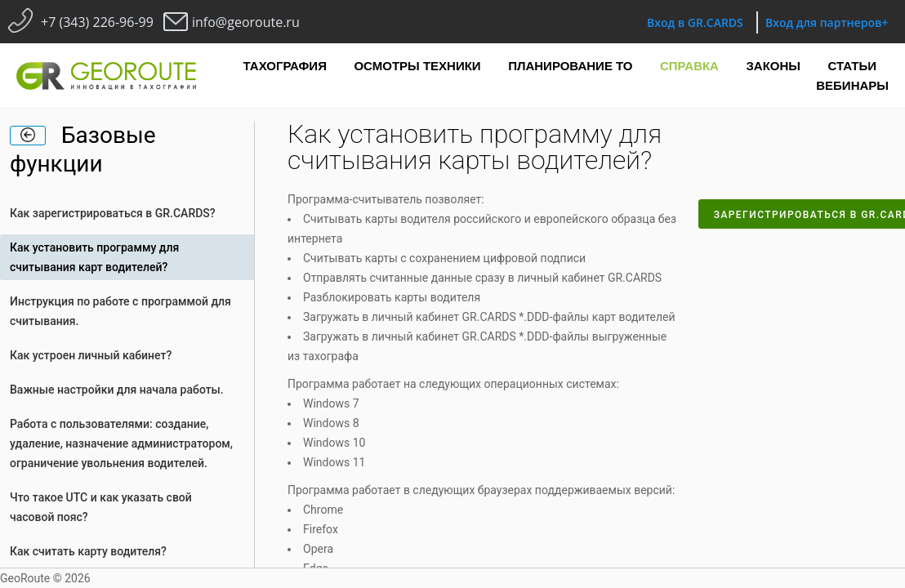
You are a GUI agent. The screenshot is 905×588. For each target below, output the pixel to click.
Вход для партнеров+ (827, 22)
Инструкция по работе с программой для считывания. (120, 311)
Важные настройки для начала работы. (117, 390)
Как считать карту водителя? (88, 551)
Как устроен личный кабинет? (91, 355)
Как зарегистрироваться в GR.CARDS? (113, 213)
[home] (28, 136)
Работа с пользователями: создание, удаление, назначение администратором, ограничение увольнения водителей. (121, 443)
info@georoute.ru (246, 22)
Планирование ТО (570, 66)
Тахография (285, 66)
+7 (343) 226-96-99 (97, 22)
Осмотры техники (417, 66)
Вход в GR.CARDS (695, 22)
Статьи (853, 66)
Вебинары (852, 85)
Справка (689, 66)
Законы (773, 66)
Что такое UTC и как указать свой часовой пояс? (101, 507)
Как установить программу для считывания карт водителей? (94, 257)
